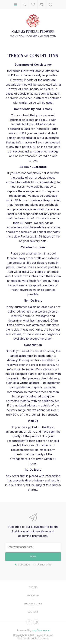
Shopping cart (42, 4)
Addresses (33, 595)
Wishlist (33, 612)
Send (33, 556)
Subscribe (24, 564)
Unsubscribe (44, 564)
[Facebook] (29, 622)
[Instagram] (36, 622)
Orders (33, 587)
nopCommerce (41, 630)
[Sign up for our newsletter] (33, 547)
